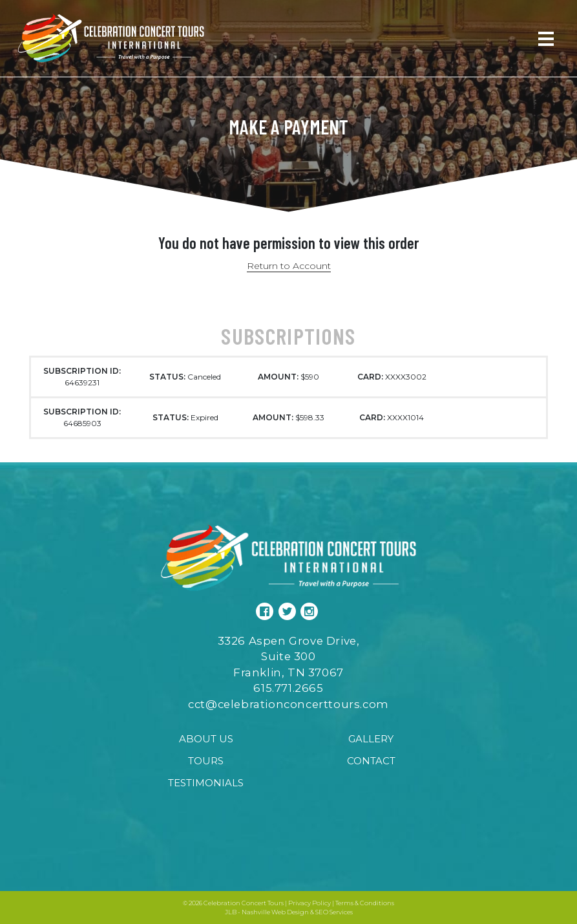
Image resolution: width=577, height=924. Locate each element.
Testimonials (206, 783)
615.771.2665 (288, 688)
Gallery (371, 739)
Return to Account (289, 266)
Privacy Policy (309, 903)
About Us (206, 739)
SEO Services (334, 912)
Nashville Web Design (275, 912)
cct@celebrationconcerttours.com (288, 704)
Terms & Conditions (365, 903)
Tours (206, 761)
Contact (371, 761)
